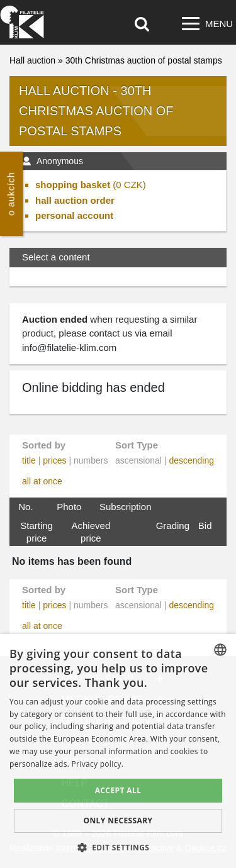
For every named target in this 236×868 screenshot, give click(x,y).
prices (54, 460)
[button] (118, 847)
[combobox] (220, 650)
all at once (42, 481)
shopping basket (73, 185)
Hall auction (32, 60)
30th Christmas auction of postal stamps (144, 60)
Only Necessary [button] (118, 821)
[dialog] (118, 751)
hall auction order (75, 200)
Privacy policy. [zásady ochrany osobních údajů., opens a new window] (98, 764)
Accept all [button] (118, 790)
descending (191, 460)
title (29, 460)
